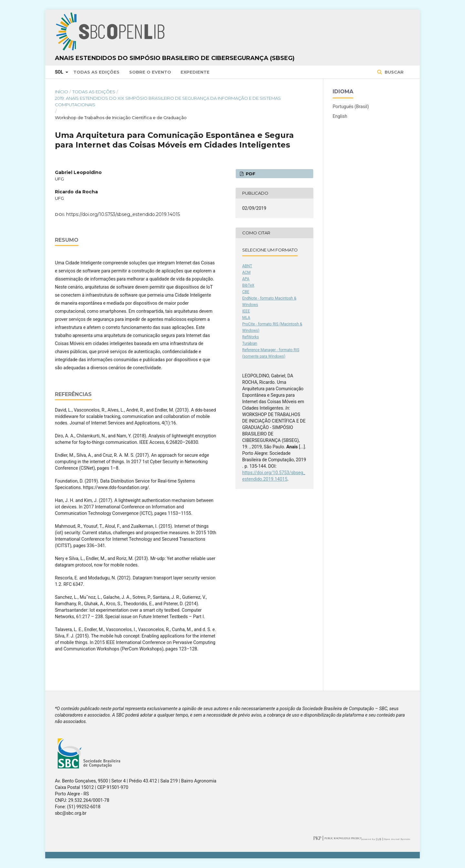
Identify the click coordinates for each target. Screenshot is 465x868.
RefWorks (251, 337)
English (340, 116)
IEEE (246, 311)
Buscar (393, 72)
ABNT (247, 266)
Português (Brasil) (351, 107)
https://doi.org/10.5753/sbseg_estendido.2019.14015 (123, 214)
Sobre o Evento (150, 72)
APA (246, 279)
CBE (246, 292)
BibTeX (248, 285)
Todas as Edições (96, 72)
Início (62, 92)
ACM (246, 272)
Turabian (250, 343)
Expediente (195, 72)
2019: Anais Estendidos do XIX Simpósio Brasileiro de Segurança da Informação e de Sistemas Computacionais (168, 101)
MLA (246, 318)
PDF (250, 174)
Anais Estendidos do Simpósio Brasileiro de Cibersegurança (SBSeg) (175, 58)
